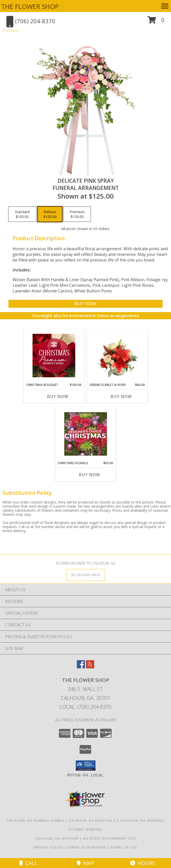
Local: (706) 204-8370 (85, 707)
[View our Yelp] (90, 667)
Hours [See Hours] (143, 863)
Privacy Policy (49, 847)
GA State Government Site (109, 838)
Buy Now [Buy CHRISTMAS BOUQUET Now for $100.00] (58, 396)
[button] (156, 22)
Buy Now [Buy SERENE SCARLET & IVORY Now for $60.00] (121, 396)
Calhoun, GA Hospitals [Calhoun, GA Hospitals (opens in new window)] (92, 820)
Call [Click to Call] (28, 863)
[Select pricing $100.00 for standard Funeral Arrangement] (22, 214)
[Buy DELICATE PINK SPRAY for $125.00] (86, 304)
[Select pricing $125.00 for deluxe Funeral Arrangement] (50, 214)
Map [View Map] (85, 863)
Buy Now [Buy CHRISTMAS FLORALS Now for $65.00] (89, 475)
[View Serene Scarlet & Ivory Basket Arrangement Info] (117, 356)
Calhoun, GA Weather (57, 838)
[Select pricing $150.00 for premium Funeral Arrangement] (77, 214)
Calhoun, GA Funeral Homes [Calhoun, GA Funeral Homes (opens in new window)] (36, 820)
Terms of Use (124, 847)
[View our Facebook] (81, 667)
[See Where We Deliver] (85, 575)
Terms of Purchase (87, 847)
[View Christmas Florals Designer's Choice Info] (86, 434)
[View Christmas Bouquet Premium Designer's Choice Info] (54, 356)
